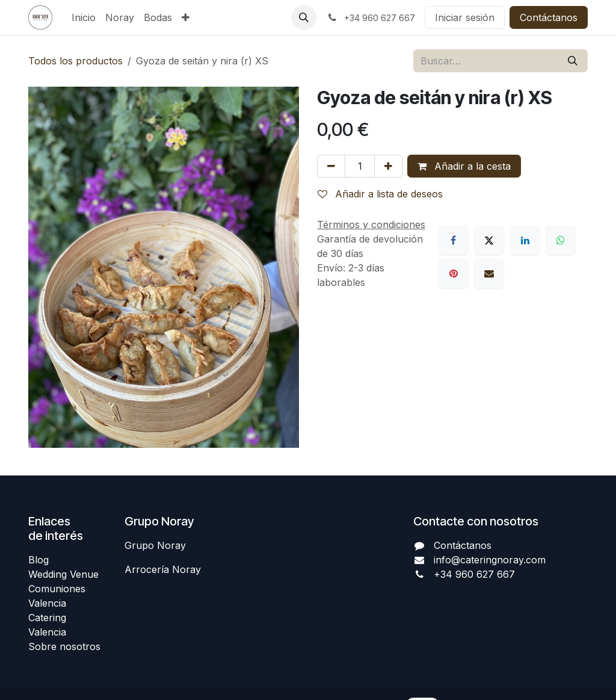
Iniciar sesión (465, 17)
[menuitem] (84, 17)
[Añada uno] (388, 166)
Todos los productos (75, 61)
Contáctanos (549, 17)
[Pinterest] (454, 273)
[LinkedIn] (525, 240)
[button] (304, 17)
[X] (489, 240)
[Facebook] (454, 240)
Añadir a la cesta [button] (464, 166)
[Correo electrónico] (489, 273)
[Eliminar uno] (331, 166)
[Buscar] (573, 61)
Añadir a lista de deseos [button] (380, 194)
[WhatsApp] (561, 240)
